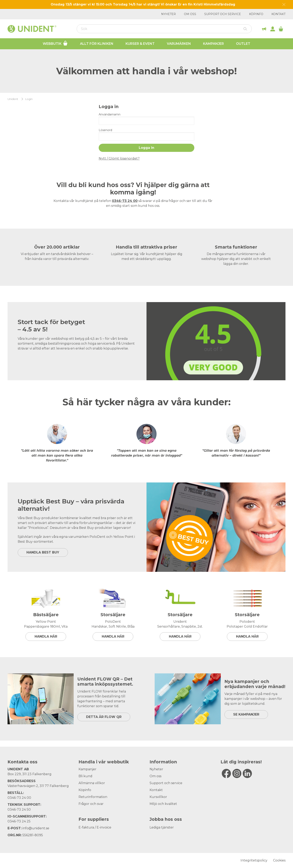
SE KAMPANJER (246, 714)
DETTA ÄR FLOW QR (104, 717)
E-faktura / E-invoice (95, 827)
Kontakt (278, 14)
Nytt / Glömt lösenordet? (119, 158)
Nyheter (168, 14)
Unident (13, 99)
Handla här (46, 636)
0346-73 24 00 (19, 798)
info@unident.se (36, 828)
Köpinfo (256, 14)
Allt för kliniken (97, 44)
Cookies (279, 860)
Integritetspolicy (254, 860)
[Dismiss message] (284, 5)
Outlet (243, 44)
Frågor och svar (91, 804)
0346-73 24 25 (19, 821)
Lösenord (105, 130)
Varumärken (179, 44)
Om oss (190, 14)
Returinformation (93, 797)
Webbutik (55, 43)
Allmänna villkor (92, 783)
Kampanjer (213, 44)
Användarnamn (110, 114)
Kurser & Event (140, 44)
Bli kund (85, 776)
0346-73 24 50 (19, 809)
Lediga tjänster (162, 827)
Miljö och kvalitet (163, 804)
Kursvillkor (158, 797)
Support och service (223, 14)
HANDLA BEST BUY (43, 552)
